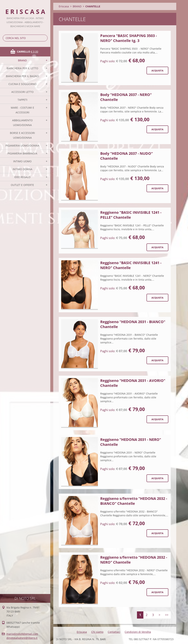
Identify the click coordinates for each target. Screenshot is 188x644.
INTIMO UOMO (22, 161)
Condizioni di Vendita (138, 632)
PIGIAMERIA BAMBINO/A (22, 153)
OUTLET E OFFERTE (22, 185)
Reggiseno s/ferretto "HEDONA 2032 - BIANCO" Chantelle (134, 501)
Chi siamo (97, 632)
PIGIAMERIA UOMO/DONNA (22, 146)
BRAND (22, 60)
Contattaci (114, 632)
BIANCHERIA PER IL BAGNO (22, 76)
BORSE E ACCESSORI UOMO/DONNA (22, 135)
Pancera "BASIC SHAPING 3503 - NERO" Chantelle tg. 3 (129, 38)
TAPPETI (22, 100)
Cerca (44, 38)
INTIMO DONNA (22, 169)
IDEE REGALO (22, 177)
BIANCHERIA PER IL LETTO (22, 68)
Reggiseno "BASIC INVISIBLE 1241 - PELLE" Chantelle (131, 215)
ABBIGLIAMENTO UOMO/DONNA (22, 123)
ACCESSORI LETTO (22, 92)
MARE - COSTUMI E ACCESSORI (22, 110)
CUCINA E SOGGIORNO (22, 84)
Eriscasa (64, 6)
